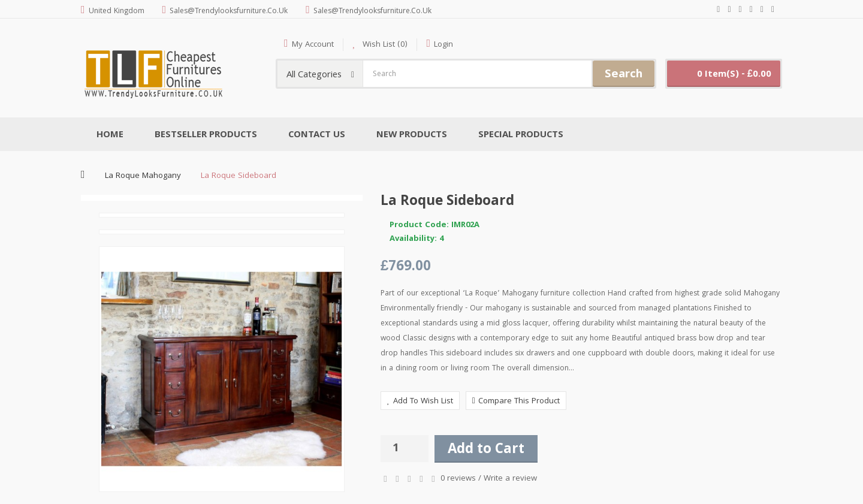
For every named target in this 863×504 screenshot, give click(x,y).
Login (443, 45)
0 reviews (458, 479)
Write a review (510, 479)
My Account (313, 45)
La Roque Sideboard (239, 176)
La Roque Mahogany (143, 176)
